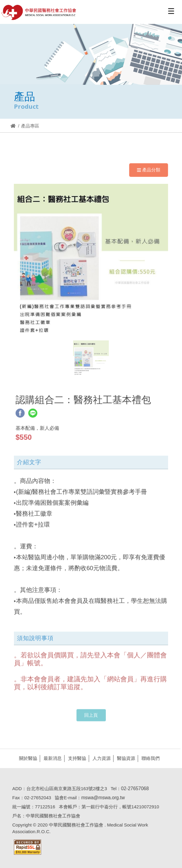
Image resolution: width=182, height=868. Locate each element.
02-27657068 (134, 788)
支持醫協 (76, 758)
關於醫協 (27, 758)
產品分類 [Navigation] (149, 170)
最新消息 (51, 758)
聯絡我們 (149, 758)
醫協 (39, 12)
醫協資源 (125, 758)
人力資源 (100, 758)
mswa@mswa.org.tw (102, 798)
